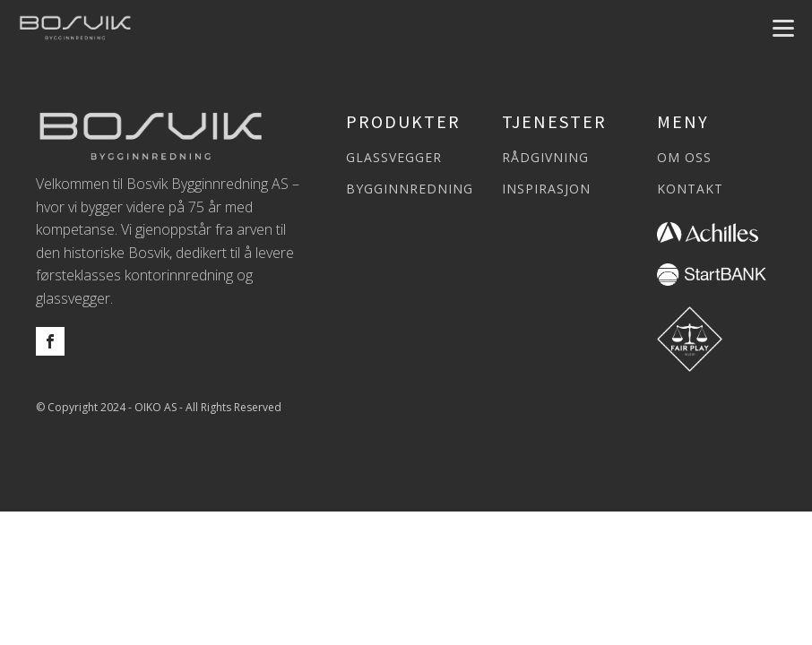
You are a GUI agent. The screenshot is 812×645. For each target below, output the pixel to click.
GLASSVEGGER (394, 157)
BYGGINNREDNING (410, 189)
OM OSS (684, 157)
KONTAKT (690, 189)
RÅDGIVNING (545, 157)
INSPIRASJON (546, 189)
